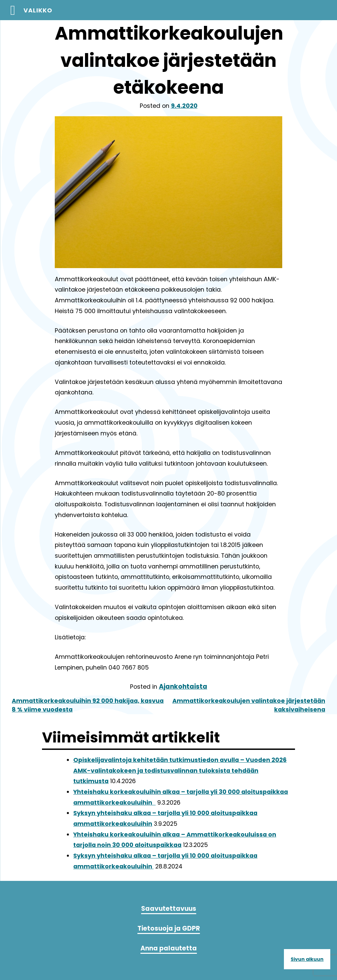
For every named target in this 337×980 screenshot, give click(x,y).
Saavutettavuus (169, 909)
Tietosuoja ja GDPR (169, 928)
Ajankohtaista (183, 687)
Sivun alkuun (307, 959)
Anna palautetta (169, 948)
